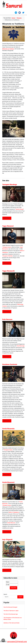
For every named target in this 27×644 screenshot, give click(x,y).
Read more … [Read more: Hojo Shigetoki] (7, 570)
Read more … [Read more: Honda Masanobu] (7, 475)
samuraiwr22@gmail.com (17, 642)
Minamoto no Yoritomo (8, 49)
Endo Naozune (7, 319)
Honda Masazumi (8, 482)
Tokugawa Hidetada (7, 256)
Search (5, 594)
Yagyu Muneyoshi (8, 271)
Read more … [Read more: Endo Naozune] (7, 357)
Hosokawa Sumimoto (10, 364)
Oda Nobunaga (21, 346)
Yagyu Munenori (8, 226)
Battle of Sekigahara (14, 512)
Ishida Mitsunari (11, 523)
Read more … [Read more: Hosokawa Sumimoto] (7, 421)
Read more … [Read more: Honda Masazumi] (7, 532)
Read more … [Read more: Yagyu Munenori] (7, 263)
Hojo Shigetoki (7, 540)
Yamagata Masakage (10, 185)
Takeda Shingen (19, 209)
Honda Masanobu (8, 429)
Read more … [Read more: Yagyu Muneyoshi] (7, 312)
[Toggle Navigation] (3, 13)
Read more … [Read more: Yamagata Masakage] (7, 218)
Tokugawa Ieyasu (7, 247)
